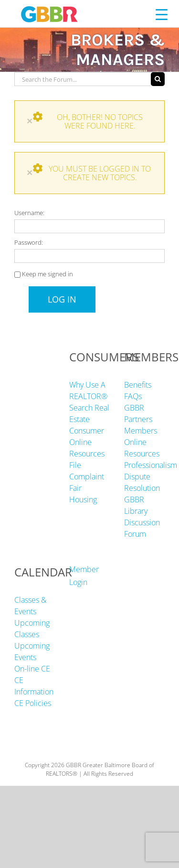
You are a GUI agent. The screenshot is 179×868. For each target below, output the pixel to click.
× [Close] (30, 121)
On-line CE (32, 669)
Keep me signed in (47, 274)
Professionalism (151, 465)
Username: (29, 213)
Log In (62, 299)
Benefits (138, 385)
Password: (29, 242)
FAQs (133, 396)
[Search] (158, 79)
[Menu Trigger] (162, 14)
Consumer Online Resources (87, 442)
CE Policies (33, 703)
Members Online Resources (142, 442)
